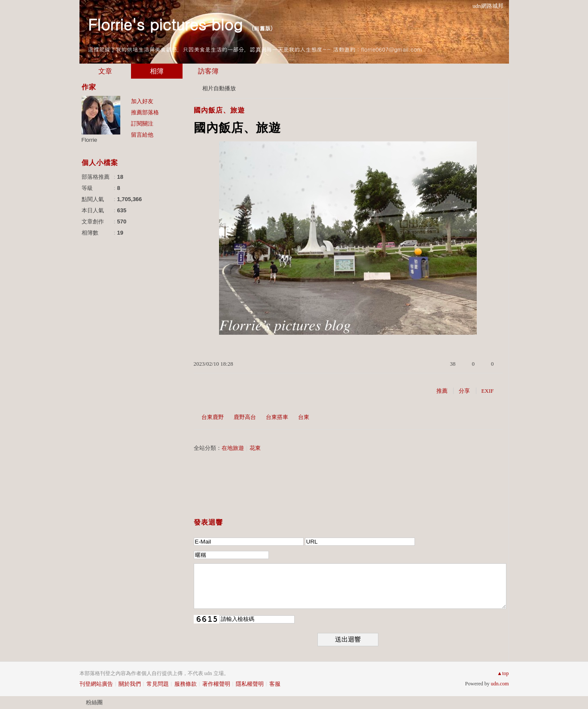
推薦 (442, 391)
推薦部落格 (145, 112)
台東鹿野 (213, 417)
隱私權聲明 (250, 684)
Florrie (90, 140)
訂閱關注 (142, 124)
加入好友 (142, 101)
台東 (304, 417)
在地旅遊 (233, 448)
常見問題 (158, 684)
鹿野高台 (245, 417)
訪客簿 (208, 71)
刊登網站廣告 (96, 684)
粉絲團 (94, 702)
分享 (464, 391)
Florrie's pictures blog (165, 24)
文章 (105, 71)
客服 (275, 684)
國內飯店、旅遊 (219, 110)
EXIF (488, 391)
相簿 (157, 71)
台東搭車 (277, 417)
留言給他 (142, 135)
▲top (503, 673)
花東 (255, 448)
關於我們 (130, 684)
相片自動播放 (219, 88)
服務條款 (186, 684)
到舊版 (262, 28)
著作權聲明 (216, 684)
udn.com (500, 684)
